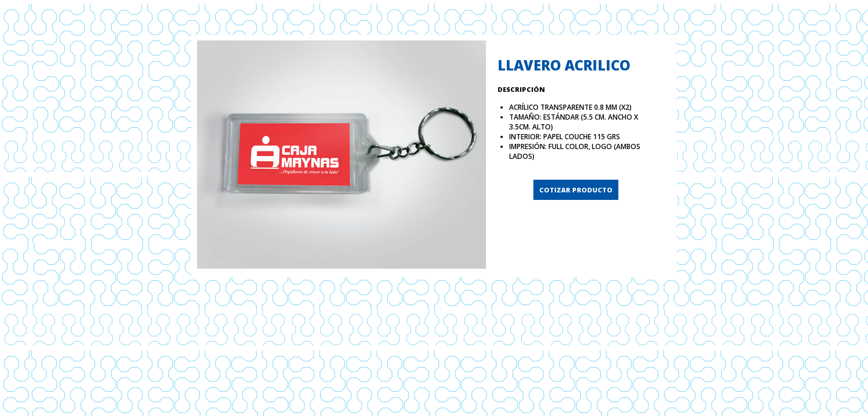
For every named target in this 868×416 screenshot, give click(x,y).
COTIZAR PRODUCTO (576, 190)
